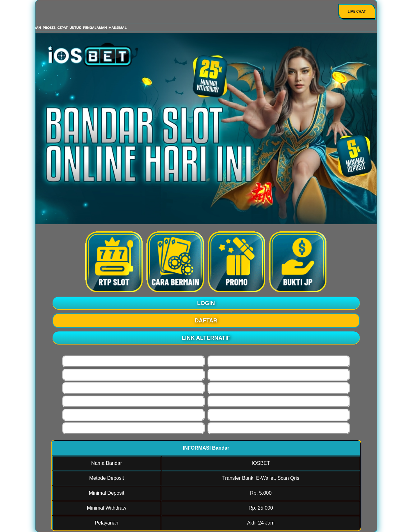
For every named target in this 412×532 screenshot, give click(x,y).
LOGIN (206, 303)
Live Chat (357, 12)
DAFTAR (206, 321)
